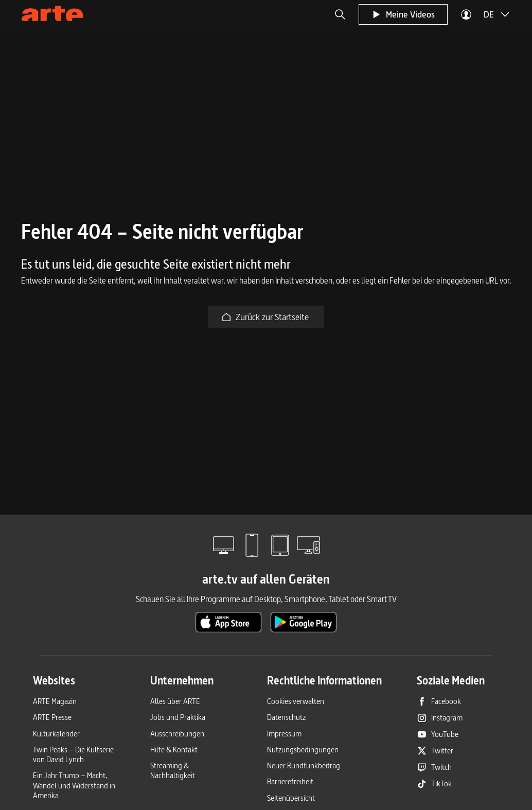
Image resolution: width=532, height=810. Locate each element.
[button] (340, 14)
